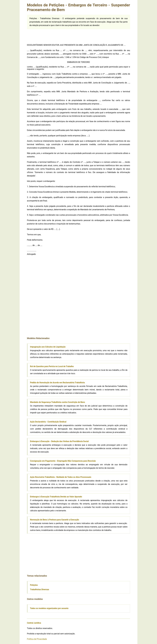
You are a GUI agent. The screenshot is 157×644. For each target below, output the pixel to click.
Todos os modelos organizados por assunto (49, 608)
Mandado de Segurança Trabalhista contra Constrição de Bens (57, 402)
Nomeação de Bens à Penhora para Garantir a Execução (55, 520)
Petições (34, 585)
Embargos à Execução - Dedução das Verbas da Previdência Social (59, 441)
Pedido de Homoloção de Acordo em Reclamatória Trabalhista (57, 383)
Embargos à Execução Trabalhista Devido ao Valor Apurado (56, 497)
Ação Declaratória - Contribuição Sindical (48, 422)
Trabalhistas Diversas (40, 589)
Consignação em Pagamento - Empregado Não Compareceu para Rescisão (63, 461)
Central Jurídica (34, 623)
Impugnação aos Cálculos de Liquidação (48, 347)
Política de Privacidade (37, 639)
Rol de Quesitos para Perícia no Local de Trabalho (52, 366)
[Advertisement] (78, 35)
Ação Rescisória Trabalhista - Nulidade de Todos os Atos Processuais (61, 477)
